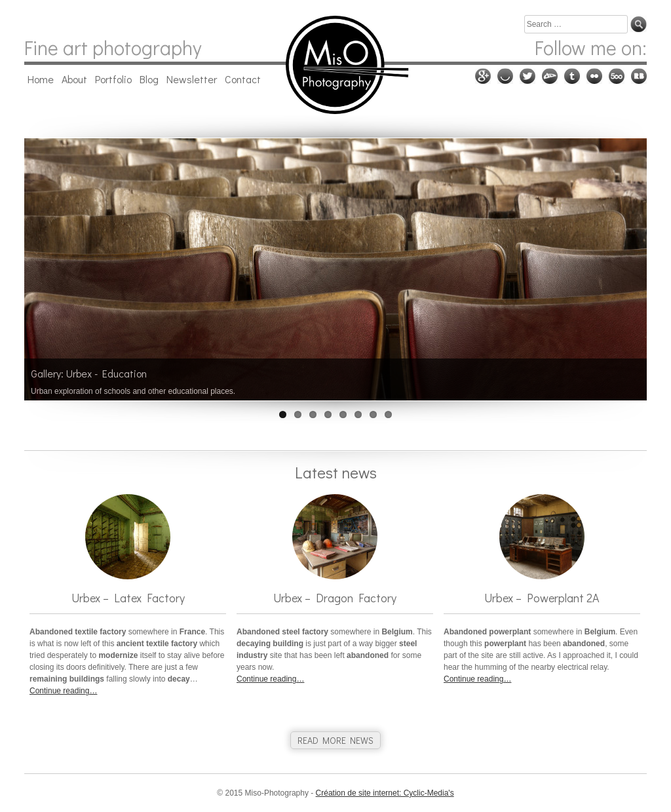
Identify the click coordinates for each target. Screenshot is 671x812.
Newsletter (192, 79)
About (74, 79)
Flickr (594, 76)
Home (41, 79)
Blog (149, 79)
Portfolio (113, 79)
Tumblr (572, 76)
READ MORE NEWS (335, 740)
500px (617, 76)
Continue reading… (63, 691)
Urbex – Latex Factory (128, 598)
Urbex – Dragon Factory (335, 598)
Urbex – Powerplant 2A (542, 598)
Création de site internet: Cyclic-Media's (385, 793)
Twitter (527, 76)
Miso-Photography (335, 65)
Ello (505, 76)
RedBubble (639, 76)
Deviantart (550, 76)
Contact (243, 79)
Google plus (483, 76)
